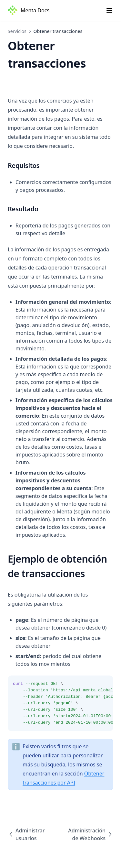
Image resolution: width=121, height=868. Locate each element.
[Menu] (109, 10)
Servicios (17, 31)
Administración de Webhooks (91, 834)
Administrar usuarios (26, 834)
